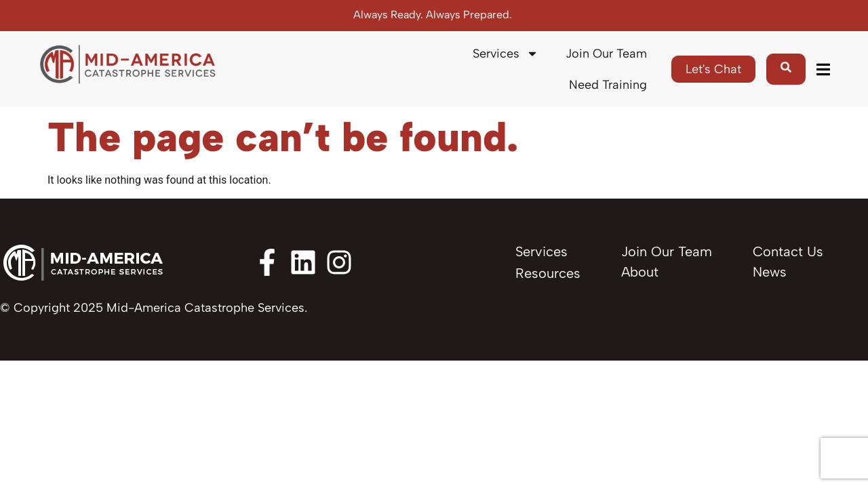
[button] (823, 69)
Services (506, 54)
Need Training (608, 85)
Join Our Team (606, 54)
